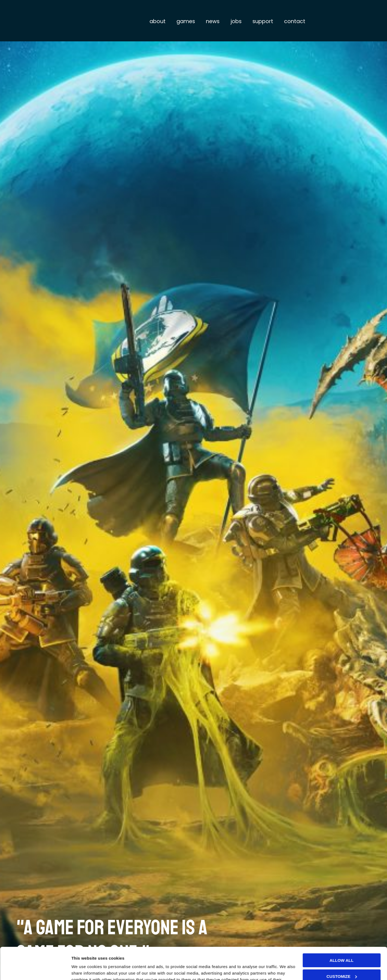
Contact (295, 21)
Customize (342, 944)
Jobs (236, 21)
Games (186, 21)
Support (263, 21)
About (158, 21)
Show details (84, 969)
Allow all (342, 928)
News (213, 21)
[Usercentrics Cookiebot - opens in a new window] (35, 969)
